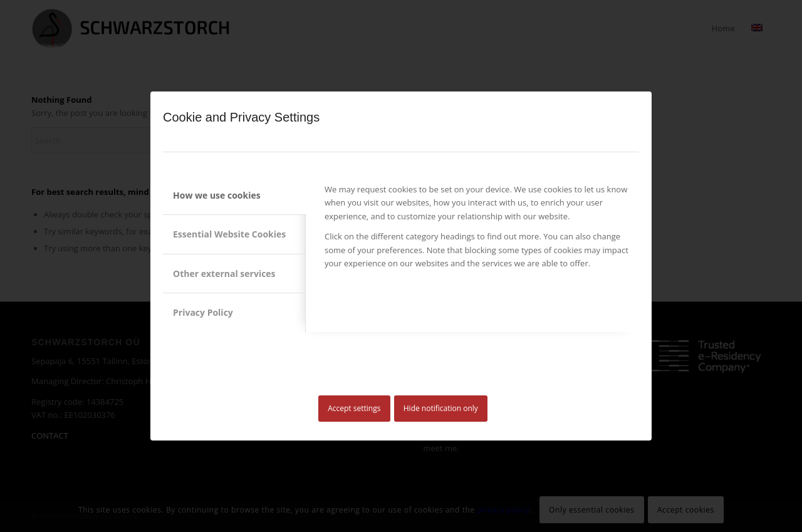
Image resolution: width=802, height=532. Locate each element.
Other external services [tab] (224, 274)
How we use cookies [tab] (217, 195)
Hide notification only (441, 408)
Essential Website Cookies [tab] (229, 234)
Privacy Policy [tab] (203, 312)
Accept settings (354, 408)
